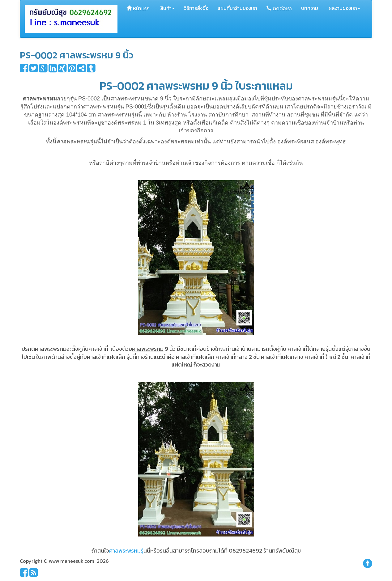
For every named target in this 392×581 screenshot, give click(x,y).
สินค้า (167, 8)
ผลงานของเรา (344, 8)
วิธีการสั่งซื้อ (196, 8)
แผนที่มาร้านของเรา (237, 8)
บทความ (310, 8)
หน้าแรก (138, 8)
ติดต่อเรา (279, 8)
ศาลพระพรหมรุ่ (126, 551)
